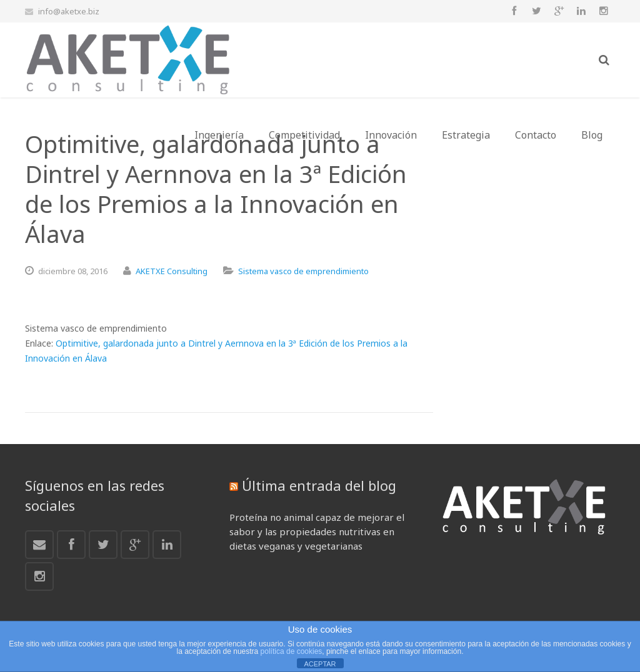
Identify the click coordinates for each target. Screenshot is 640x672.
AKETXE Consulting (172, 271)
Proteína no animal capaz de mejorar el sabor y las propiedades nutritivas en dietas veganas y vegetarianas (317, 531)
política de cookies (292, 651)
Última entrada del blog (319, 485)
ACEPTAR (320, 664)
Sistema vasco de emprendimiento (303, 271)
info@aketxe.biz (69, 11)
